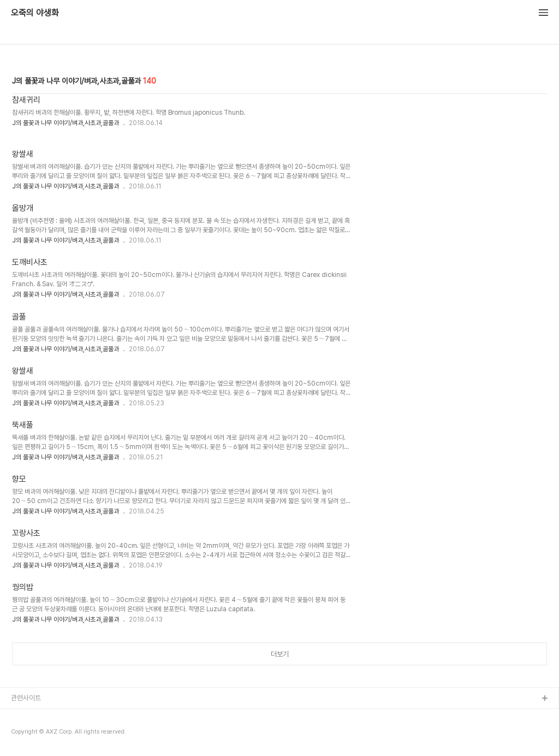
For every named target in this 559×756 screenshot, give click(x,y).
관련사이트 (26, 698)
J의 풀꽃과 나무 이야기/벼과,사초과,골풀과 (66, 123)
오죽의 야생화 (35, 13)
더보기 (280, 654)
